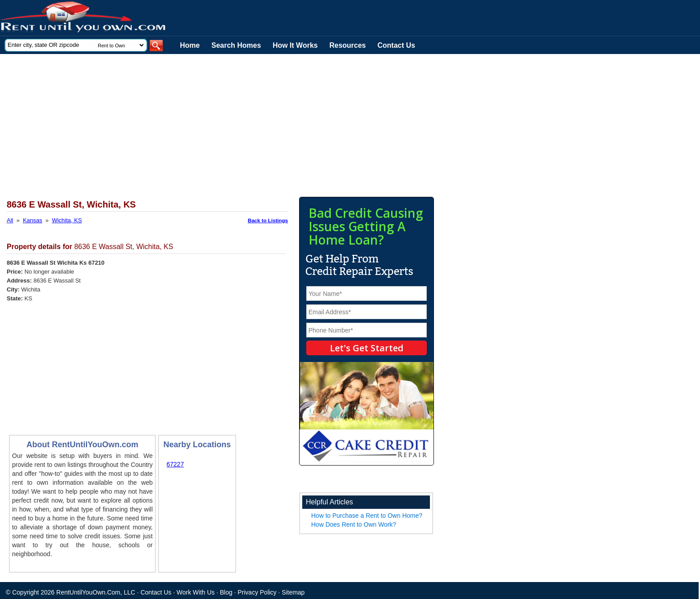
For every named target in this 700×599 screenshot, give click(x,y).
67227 (175, 464)
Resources (348, 45)
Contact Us (396, 45)
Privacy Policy (257, 592)
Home (190, 45)
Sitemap (293, 592)
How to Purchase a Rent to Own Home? (367, 516)
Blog (226, 592)
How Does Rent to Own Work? (354, 524)
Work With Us (196, 592)
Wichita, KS (67, 220)
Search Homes (236, 45)
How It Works (295, 45)
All (10, 220)
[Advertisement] (219, 121)
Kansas (32, 220)
